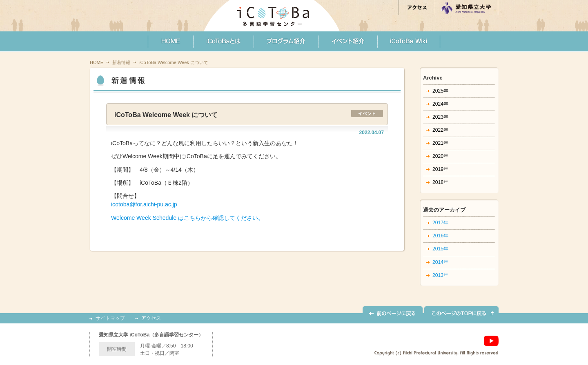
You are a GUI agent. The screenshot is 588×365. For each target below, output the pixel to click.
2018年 (440, 182)
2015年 (440, 249)
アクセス (151, 318)
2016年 (440, 236)
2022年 (440, 130)
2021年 (440, 143)
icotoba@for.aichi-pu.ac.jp (144, 204)
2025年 (440, 91)
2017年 (440, 223)
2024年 (440, 104)
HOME (97, 62)
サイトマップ (110, 318)
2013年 (440, 275)
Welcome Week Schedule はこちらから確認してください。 (187, 218)
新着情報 (121, 62)
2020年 (440, 156)
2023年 (440, 117)
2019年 (440, 169)
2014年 (440, 262)
